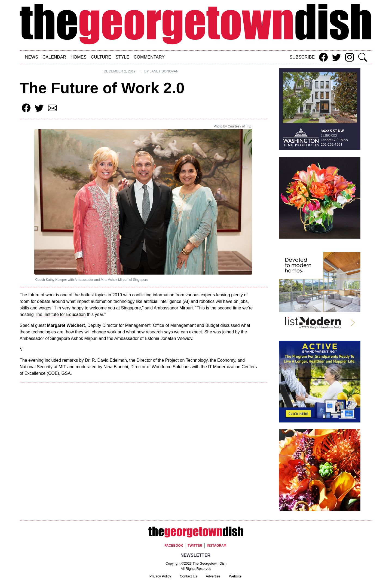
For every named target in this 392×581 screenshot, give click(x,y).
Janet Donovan (164, 71)
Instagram (217, 546)
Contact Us (189, 576)
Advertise (213, 576)
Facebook (174, 546)
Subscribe (302, 57)
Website (235, 576)
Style (122, 57)
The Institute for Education (60, 314)
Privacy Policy (160, 576)
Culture (101, 57)
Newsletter (195, 555)
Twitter (195, 546)
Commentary (149, 57)
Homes (79, 57)
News (32, 57)
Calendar (54, 57)
